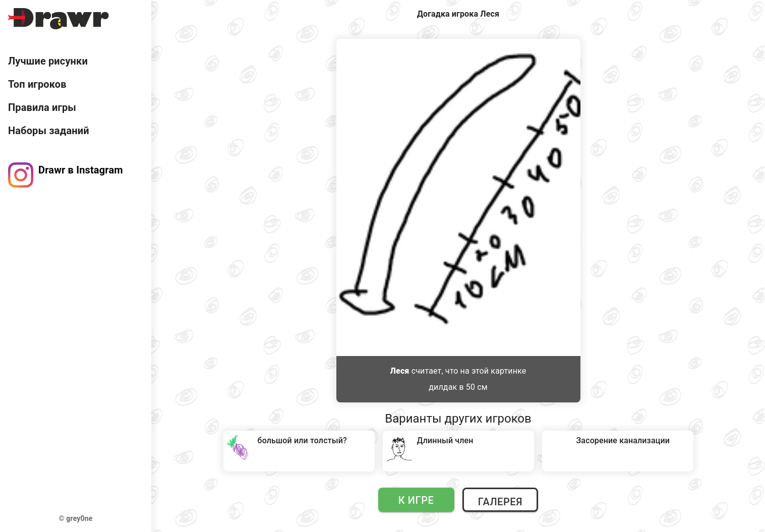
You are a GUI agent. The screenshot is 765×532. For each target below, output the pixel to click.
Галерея (500, 502)
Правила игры (42, 107)
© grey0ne (76, 518)
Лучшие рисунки (48, 61)
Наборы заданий (49, 131)
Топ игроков (37, 84)
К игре (416, 500)
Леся (400, 371)
